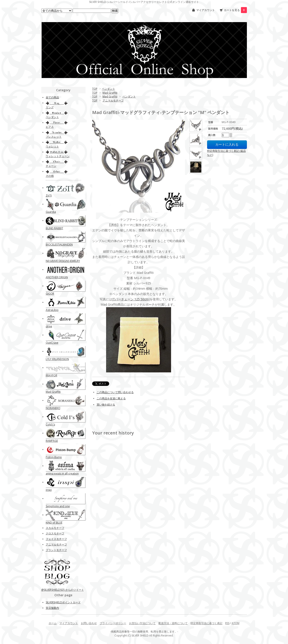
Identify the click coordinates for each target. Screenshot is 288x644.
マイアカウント (206, 10)
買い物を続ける (106, 405)
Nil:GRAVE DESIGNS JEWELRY (63, 261)
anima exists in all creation (62, 473)
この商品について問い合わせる (115, 392)
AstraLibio (52, 310)
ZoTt (49, 195)
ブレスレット (54, 137)
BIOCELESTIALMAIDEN (59, 245)
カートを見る (235, 10)
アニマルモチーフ (113, 100)
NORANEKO (53, 408)
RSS (227, 623)
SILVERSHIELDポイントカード (63, 602)
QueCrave (52, 343)
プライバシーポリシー (113, 623)
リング (50, 107)
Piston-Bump (54, 457)
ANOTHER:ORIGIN (57, 277)
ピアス (50, 127)
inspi (49, 490)
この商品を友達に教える (111, 398)
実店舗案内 (52, 608)
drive (49, 326)
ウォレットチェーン (58, 156)
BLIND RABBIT (54, 228)
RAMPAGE (52, 441)
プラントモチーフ (56, 550)
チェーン (51, 166)
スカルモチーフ (55, 528)
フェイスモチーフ (56, 539)
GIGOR (50, 294)
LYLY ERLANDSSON (57, 359)
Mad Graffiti (110, 93)
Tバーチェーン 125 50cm (131, 299)
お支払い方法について (142, 623)
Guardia (51, 212)
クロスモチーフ (55, 533)
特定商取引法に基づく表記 (206, 623)
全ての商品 (52, 97)
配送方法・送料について (173, 623)
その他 (50, 176)
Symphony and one (58, 506)
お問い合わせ (89, 623)
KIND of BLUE (54, 523)
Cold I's (50, 424)
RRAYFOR (51, 375)
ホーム (53, 623)
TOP (95, 89)
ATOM (236, 623)
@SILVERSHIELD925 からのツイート (63, 590)
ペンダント (109, 89)
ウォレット (52, 146)
